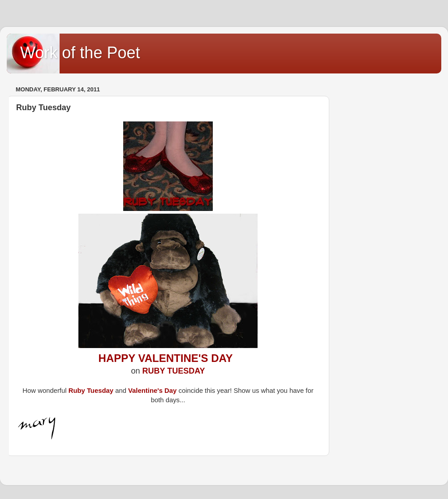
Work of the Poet (80, 53)
